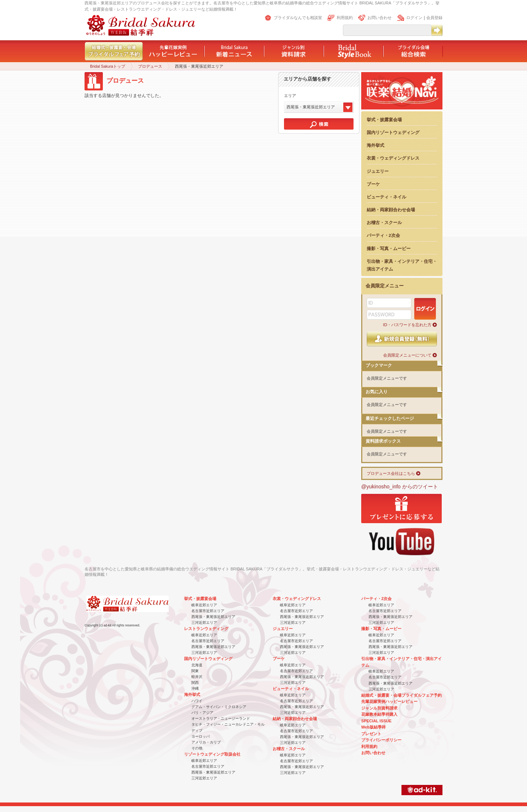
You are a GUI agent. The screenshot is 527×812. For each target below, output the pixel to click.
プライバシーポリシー (381, 740)
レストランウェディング (206, 629)
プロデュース (150, 66)
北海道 (197, 665)
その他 (197, 748)
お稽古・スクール (384, 222)
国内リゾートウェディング (393, 132)
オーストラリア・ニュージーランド (221, 718)
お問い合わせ (380, 18)
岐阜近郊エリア (204, 605)
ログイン (414, 18)
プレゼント (371, 734)
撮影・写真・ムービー (389, 248)
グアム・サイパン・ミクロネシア (219, 707)
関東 (195, 671)
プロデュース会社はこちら (391, 473)
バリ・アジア (202, 713)
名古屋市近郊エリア (208, 611)
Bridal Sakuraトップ (108, 66)
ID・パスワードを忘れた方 (407, 325)
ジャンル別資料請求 (379, 708)
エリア (290, 96)
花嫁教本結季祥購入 (379, 714)
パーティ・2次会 (383, 235)
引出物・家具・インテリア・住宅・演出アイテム (402, 265)
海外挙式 (375, 145)
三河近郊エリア (204, 623)
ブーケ (373, 184)
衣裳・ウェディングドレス (393, 158)
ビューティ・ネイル (386, 197)
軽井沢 (197, 677)
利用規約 (345, 18)
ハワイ (197, 701)
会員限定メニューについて (407, 355)
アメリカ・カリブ (206, 742)
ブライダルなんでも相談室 (298, 18)
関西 (195, 683)
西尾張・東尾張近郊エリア (213, 617)
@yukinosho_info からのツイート (400, 487)
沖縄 (195, 688)
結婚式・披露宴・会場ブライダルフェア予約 (401, 695)
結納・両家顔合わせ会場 (391, 210)
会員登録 (434, 18)
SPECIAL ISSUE (376, 721)
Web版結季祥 (373, 727)
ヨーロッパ (201, 736)
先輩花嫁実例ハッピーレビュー (389, 701)
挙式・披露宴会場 (384, 120)
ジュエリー (378, 171)
